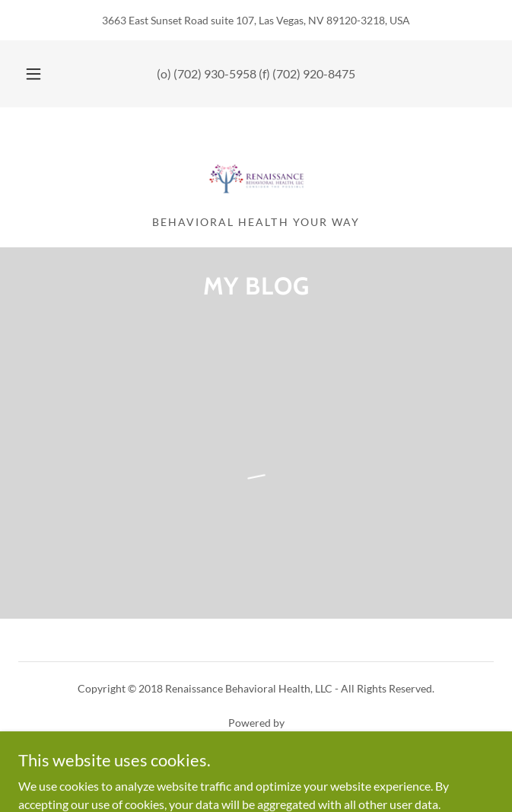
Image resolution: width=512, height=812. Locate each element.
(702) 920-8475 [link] (314, 73)
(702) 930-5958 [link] (215, 73)
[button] (40, 74)
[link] (256, 167)
